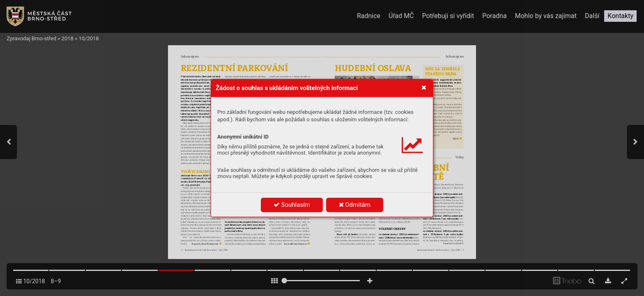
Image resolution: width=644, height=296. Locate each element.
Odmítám (355, 205)
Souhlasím (292, 205)
